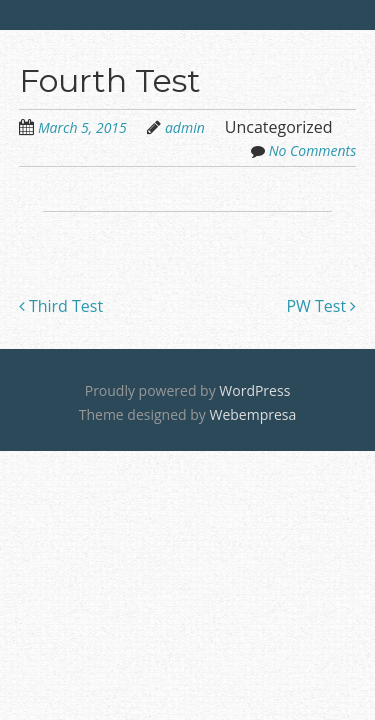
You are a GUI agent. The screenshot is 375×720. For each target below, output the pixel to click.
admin (185, 127)
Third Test (61, 306)
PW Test (321, 306)
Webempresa (252, 414)
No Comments (313, 150)
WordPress (254, 390)
